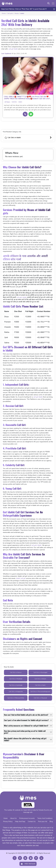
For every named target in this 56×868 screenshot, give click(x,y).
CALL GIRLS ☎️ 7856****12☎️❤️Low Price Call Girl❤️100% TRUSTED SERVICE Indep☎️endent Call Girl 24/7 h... (27, 98)
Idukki (20, 102)
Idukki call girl (21, 578)
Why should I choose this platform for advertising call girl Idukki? (25, 739)
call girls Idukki (22, 297)
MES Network (28, 864)
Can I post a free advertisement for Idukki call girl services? (26, 720)
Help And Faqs (20, 821)
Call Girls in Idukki (13, 138)
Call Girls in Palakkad (16, 679)
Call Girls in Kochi (40, 685)
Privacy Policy (8, 821)
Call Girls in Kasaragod (40, 672)
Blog (51, 821)
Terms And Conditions (45, 818)
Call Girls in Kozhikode (16, 685)
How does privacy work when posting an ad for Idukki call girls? (25, 732)
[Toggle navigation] (53, 3)
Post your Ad (43, 821)
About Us (13, 818)
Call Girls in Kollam (40, 679)
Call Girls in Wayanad (40, 698)
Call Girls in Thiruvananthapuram (40, 692)
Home (6, 818)
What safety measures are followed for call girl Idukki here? (26, 726)
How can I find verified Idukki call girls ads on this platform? (26, 715)
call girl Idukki (13, 49)
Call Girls (14, 102)
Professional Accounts (27, 818)
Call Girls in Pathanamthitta (16, 698)
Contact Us (32, 821)
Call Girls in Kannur (16, 672)
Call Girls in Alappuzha (16, 692)
